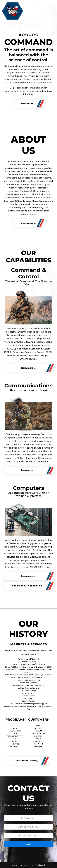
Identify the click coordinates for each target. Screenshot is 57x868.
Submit (28, 844)
